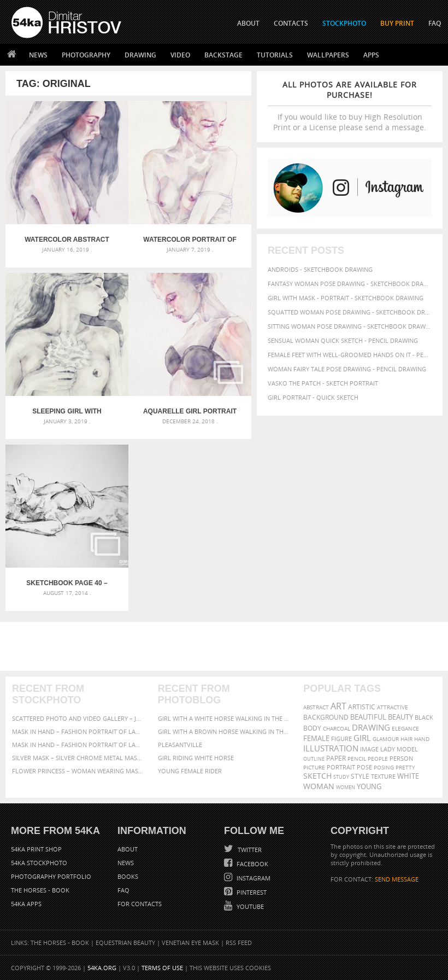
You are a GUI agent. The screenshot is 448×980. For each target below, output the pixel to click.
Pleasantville (180, 745)
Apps (371, 55)
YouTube (249, 906)
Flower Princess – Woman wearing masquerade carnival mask (78, 771)
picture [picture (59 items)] (314, 767)
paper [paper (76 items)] (336, 758)
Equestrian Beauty (125, 943)
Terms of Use (162, 968)
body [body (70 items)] (312, 728)
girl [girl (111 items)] (362, 738)
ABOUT (248, 23)
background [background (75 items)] (326, 717)
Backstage (223, 55)
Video (180, 55)
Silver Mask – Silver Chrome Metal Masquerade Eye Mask (78, 758)
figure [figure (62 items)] (341, 739)
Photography (86, 55)
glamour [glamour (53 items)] (386, 739)
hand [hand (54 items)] (422, 739)
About (128, 849)
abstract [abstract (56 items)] (316, 707)
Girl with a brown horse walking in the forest (224, 731)
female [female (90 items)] (316, 738)
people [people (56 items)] (378, 759)
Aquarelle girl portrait (190, 411)
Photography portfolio (51, 876)
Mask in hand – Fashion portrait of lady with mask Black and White (78, 731)
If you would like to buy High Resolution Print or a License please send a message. (350, 106)
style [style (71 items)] (360, 776)
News (38, 55)
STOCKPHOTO (344, 23)
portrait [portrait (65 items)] (341, 767)
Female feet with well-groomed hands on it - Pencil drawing (350, 355)
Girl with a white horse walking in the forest (224, 718)
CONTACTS (291, 23)
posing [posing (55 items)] (384, 768)
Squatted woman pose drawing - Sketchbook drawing (350, 312)
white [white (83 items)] (408, 776)
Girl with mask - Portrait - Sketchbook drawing (346, 298)
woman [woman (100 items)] (319, 786)
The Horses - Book (40, 890)
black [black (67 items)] (424, 717)
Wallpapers (328, 55)
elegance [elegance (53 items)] (405, 729)
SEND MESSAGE (397, 879)
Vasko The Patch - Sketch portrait (323, 383)
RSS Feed (239, 943)
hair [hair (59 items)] (406, 739)
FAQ (435, 23)
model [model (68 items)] (407, 749)
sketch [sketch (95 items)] (317, 776)
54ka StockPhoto (39, 863)
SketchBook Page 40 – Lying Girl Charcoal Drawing (67, 583)
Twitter (249, 850)
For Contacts (140, 904)
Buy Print (397, 23)
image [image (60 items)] (369, 749)
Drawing (140, 55)
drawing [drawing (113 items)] (371, 727)
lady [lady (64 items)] (388, 749)
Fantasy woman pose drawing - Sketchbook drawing (350, 284)
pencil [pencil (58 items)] (357, 759)
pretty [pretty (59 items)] (405, 767)
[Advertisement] (226, 646)
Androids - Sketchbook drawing (320, 269)
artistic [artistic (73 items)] (362, 707)
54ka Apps (26, 904)
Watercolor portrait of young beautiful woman (190, 240)
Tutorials (275, 55)
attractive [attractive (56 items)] (393, 707)
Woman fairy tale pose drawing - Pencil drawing (347, 369)
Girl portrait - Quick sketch (313, 397)
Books (128, 876)
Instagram (253, 878)
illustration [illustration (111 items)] (331, 748)
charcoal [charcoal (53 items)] (337, 729)
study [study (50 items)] (341, 777)
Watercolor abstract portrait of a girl (67, 240)
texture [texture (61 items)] (383, 777)
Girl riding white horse (196, 758)
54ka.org (102, 968)
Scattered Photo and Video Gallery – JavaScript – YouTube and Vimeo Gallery (78, 718)
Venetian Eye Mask (190, 943)
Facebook (252, 864)
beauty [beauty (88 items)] (400, 717)
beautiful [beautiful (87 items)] (368, 717)
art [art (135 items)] (338, 706)
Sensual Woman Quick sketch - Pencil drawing (343, 340)
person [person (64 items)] (401, 759)
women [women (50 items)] (346, 787)
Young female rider (190, 771)
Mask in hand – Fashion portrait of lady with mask (78, 745)
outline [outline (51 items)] (314, 759)
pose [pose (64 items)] (364, 767)
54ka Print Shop (36, 849)
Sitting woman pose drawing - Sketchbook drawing (350, 326)
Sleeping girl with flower (67, 411)
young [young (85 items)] (369, 787)
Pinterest (251, 892)
